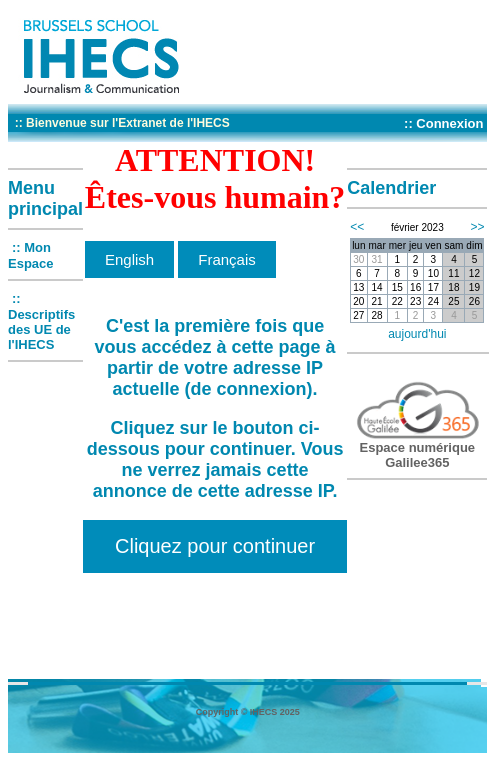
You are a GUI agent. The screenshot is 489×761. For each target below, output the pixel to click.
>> (477, 227)
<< (357, 227)
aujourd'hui (417, 334)
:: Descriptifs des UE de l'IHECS (41, 321)
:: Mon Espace (31, 255)
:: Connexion (443, 123)
